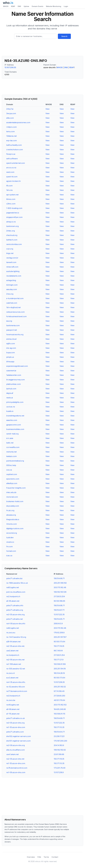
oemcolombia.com (14, 244)
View (47, 109)
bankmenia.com (13, 325)
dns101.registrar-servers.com (18, 741)
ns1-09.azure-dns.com (16, 772)
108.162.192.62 (60, 750)
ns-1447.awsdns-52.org (16, 637)
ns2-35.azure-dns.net (15, 759)
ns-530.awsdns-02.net (16, 669)
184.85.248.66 (60, 709)
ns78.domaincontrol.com (17, 768)
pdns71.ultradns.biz (14, 578)
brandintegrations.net (15, 416)
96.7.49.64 (58, 651)
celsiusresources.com (15, 312)
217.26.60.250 (59, 696)
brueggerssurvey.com (15, 380)
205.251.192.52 (60, 687)
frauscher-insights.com (16, 488)
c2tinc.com (11, 204)
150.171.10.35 (59, 727)
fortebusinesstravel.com (16, 316)
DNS (19, 6)
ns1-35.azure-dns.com (16, 727)
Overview (31, 857)
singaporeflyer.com (14, 217)
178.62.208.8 (59, 633)
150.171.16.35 (59, 646)
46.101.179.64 (59, 700)
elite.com (10, 118)
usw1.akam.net (12, 754)
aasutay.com (12, 289)
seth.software (12, 159)
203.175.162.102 (60, 705)
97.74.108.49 (59, 691)
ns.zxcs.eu (11, 633)
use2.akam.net (12, 651)
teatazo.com (11, 456)
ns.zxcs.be (11, 700)
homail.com (11, 551)
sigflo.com (11, 344)
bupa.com (11, 353)
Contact (55, 857)
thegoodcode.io (13, 519)
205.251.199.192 (60, 583)
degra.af (10, 393)
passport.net (12, 330)
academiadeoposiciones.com (18, 122)
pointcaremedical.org (15, 461)
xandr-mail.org (12, 434)
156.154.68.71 (59, 605)
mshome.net (11, 452)
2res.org (10, 294)
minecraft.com (12, 267)
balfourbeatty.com (14, 145)
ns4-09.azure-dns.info (16, 624)
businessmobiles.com (15, 429)
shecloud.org (12, 235)
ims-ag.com (11, 348)
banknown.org (12, 226)
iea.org (9, 321)
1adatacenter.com (14, 375)
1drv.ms (9, 190)
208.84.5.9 (58, 624)
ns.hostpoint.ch (13, 655)
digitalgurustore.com (15, 528)
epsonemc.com (13, 479)
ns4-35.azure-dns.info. (16, 682)
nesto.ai (10, 398)
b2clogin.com (12, 285)
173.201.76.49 (60, 768)
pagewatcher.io (13, 213)
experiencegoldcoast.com (17, 366)
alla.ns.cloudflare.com (15, 750)
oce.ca (9, 470)
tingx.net (10, 253)
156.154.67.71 (59, 610)
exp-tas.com (12, 141)
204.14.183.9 (59, 745)
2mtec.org (11, 231)
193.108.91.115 (59, 714)
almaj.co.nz (11, 222)
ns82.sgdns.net (13, 628)
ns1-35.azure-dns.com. (16, 763)
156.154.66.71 (59, 578)
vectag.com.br (12, 258)
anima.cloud (11, 339)
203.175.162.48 (60, 587)
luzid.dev (10, 537)
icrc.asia (10, 438)
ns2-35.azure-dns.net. (15, 646)
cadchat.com (12, 303)
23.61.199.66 (59, 754)
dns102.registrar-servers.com (19, 736)
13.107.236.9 (59, 772)
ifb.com (9, 186)
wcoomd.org (12, 533)
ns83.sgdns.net (13, 587)
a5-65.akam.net (13, 601)
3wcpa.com (11, 113)
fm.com (9, 547)
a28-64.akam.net (13, 642)
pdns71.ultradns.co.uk (15, 718)
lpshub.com (11, 389)
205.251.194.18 (60, 669)
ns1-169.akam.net (14, 664)
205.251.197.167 (60, 637)
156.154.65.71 (59, 619)
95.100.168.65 (59, 601)
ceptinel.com (12, 474)
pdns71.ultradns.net (14, 619)
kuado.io (10, 411)
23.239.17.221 (59, 736)
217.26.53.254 (59, 596)
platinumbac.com (14, 384)
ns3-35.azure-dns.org (15, 723)
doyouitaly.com (13, 506)
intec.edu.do (11, 492)
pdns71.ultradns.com (15, 732)
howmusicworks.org (15, 334)
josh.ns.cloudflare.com (16, 592)
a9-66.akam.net (13, 709)
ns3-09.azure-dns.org (15, 745)
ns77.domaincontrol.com (17, 691)
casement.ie (11, 371)
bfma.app (10, 362)
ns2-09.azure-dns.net (15, 660)
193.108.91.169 (60, 664)
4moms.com (12, 524)
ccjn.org (10, 249)
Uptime (26, 6)
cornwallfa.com (13, 447)
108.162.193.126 (60, 592)
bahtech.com (12, 240)
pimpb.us (10, 357)
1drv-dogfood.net (13, 307)
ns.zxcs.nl (10, 673)
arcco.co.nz (11, 168)
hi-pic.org (10, 510)
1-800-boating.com (14, 208)
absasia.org (11, 515)
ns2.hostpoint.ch (13, 596)
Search (64, 36)
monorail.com (12, 497)
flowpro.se (11, 154)
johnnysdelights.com (15, 402)
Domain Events (38, 6)
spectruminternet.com (16, 163)
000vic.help (11, 465)
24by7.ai (10, 109)
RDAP (13, 6)
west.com (10, 172)
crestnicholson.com (15, 150)
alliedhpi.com (12, 483)
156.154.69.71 (59, 718)
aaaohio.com (12, 420)
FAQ (39, 857)
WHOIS (6, 6)
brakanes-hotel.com (15, 501)
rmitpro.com (11, 127)
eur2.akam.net (12, 678)
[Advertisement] (42, 48)
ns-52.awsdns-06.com (16, 687)
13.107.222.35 (59, 614)
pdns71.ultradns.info (15, 605)
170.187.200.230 (60, 741)
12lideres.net (11, 136)
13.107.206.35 (10, 67)
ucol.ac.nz (11, 407)
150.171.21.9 (59, 660)
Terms (46, 857)
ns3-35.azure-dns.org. (16, 614)
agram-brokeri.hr (14, 181)
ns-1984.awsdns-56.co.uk (17, 583)
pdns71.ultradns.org (15, 610)
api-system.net (12, 195)
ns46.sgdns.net (13, 705)
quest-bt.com (12, 177)
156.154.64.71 (59, 732)
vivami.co (10, 542)
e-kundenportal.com (15, 298)
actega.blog (11, 280)
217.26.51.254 (59, 655)
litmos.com (11, 199)
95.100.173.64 (59, 642)
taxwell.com (11, 262)
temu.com (10, 131)
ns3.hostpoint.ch (13, 696)
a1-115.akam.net (13, 714)
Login (66, 6)
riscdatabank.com (14, 276)
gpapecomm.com (14, 425)
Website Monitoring (54, 6)
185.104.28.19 (59, 673)
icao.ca (9, 556)
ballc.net (10, 443)
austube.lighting (13, 271)
